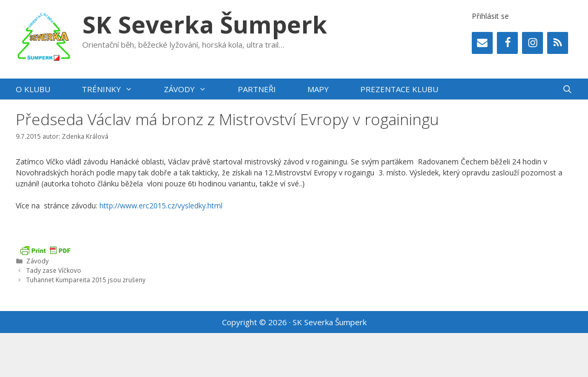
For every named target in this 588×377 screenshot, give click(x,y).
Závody (193, 89)
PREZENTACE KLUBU (399, 89)
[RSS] (558, 43)
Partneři (257, 89)
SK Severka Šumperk (205, 24)
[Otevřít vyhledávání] (567, 89)
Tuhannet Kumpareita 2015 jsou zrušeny (86, 280)
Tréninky (115, 89)
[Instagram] (532, 43)
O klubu (33, 89)
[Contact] (482, 43)
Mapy (318, 89)
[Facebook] (507, 43)
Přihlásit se (490, 16)
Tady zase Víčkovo (54, 270)
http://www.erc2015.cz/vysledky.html (161, 206)
